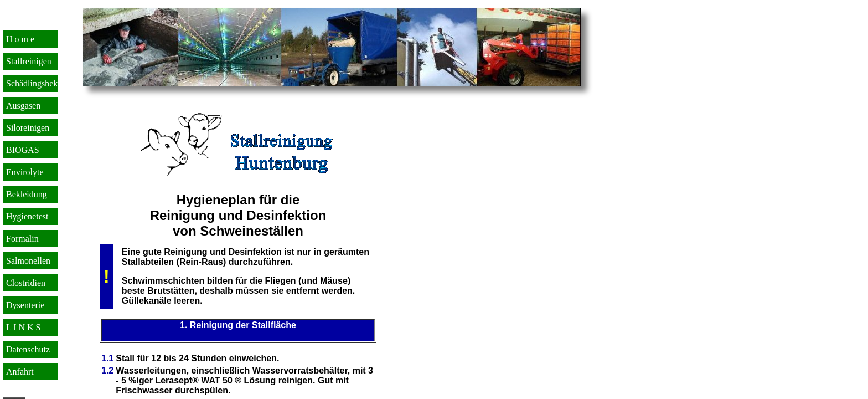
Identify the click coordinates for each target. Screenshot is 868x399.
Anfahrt (20, 372)
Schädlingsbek (32, 83)
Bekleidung (27, 194)
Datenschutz (28, 349)
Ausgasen (23, 106)
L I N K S (24, 327)
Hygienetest (27, 216)
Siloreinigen (28, 128)
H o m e (20, 39)
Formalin (22, 239)
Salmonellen (28, 261)
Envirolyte (25, 172)
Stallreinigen (29, 61)
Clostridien (26, 283)
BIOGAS (23, 150)
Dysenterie (25, 305)
